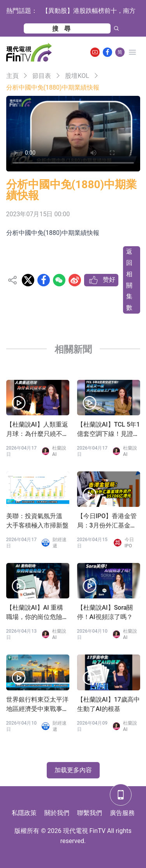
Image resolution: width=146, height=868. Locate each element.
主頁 (12, 76)
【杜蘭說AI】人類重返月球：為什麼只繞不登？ (37, 430)
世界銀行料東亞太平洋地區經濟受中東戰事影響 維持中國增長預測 (37, 705)
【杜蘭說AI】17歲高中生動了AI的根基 (108, 704)
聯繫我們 (90, 813)
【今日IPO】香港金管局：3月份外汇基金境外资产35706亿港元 (107, 521)
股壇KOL (77, 76)
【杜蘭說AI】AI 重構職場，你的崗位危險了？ (35, 613)
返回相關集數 (129, 280)
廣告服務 (122, 813)
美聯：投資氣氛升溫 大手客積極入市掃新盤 (37, 521)
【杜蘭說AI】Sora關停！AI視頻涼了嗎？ (105, 612)
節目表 (42, 76)
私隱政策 (24, 813)
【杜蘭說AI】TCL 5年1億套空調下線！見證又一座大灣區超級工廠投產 (109, 430)
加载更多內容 (73, 770)
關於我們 (57, 813)
